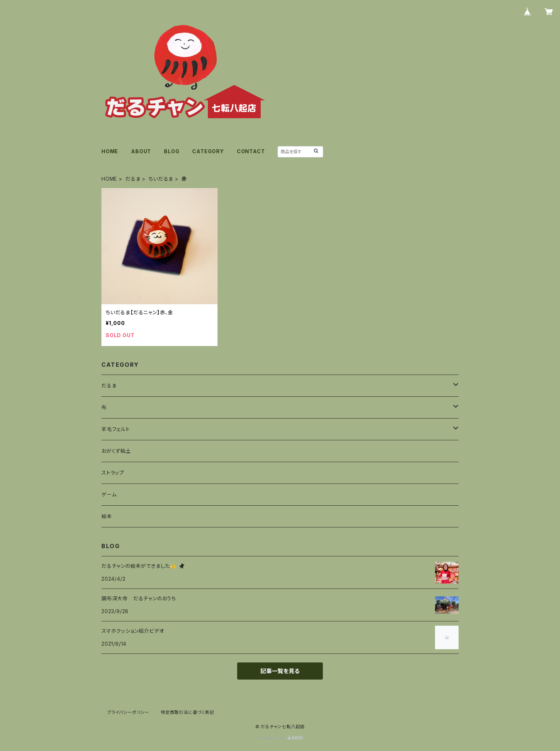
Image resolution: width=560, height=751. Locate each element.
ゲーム (109, 494)
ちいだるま (161, 179)
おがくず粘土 (116, 451)
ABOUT (141, 151)
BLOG (172, 151)
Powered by (280, 738)
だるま (133, 179)
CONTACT (251, 151)
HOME (110, 151)
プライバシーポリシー (128, 712)
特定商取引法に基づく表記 (187, 712)
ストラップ (113, 473)
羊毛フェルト (116, 429)
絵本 (107, 516)
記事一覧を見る (280, 671)
